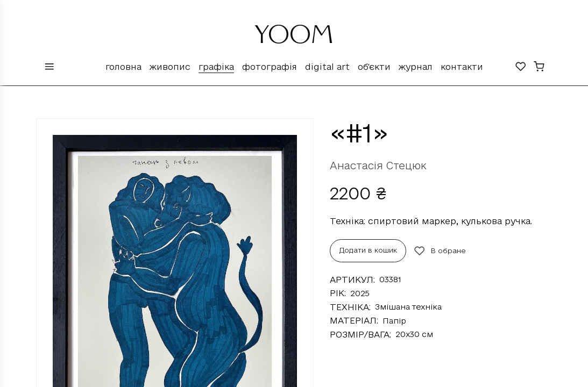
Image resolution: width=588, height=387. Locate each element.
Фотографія (270, 67)
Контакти (462, 67)
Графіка (216, 67)
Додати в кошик (368, 250)
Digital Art (327, 67)
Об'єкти (374, 67)
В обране (440, 251)
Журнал (416, 67)
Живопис (170, 67)
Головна (123, 67)
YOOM (294, 39)
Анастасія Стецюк (378, 166)
